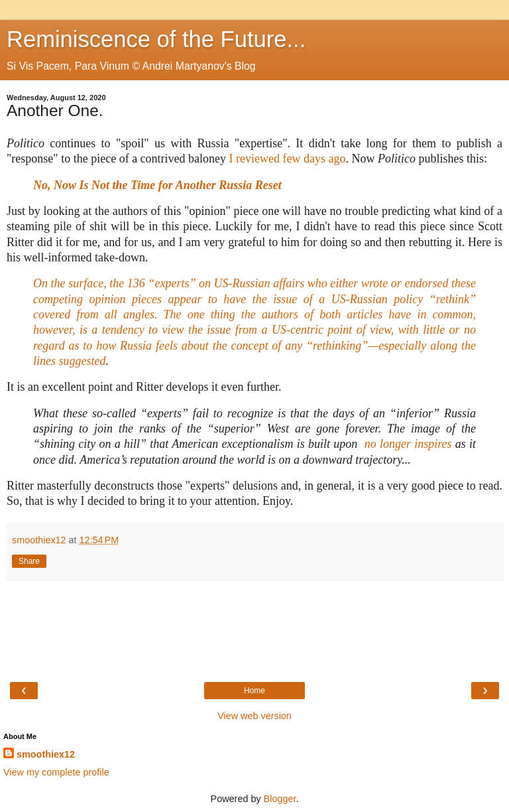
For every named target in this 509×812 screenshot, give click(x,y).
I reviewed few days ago (288, 159)
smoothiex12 (46, 754)
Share (29, 561)
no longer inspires (406, 444)
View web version (254, 716)
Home (254, 691)
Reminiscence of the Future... (156, 39)
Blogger (280, 799)
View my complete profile (56, 772)
